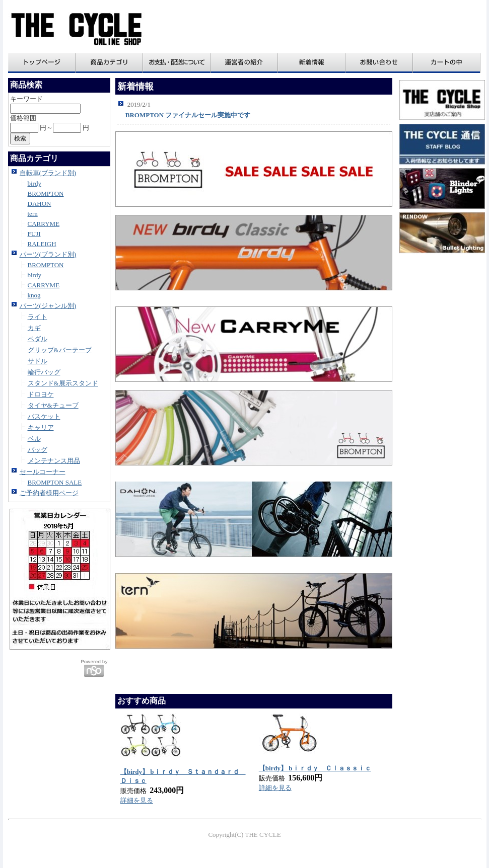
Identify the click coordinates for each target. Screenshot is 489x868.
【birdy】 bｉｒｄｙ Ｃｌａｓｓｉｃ (315, 768)
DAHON (40, 204)
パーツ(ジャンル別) (48, 306)
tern (33, 214)
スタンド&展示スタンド (63, 383)
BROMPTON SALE (55, 482)
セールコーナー (43, 472)
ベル (34, 439)
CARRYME (44, 224)
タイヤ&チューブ (53, 405)
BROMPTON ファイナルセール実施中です (188, 115)
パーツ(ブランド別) (48, 254)
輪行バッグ (44, 372)
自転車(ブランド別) (48, 173)
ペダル (38, 339)
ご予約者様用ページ (49, 493)
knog (34, 295)
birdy (34, 183)
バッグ (38, 450)
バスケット (44, 416)
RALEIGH (42, 244)
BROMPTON (46, 193)
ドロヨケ (41, 394)
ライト (38, 317)
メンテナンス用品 (54, 461)
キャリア (41, 427)
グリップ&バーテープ (60, 350)
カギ (34, 328)
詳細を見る (137, 800)
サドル (38, 361)
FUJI (34, 234)
